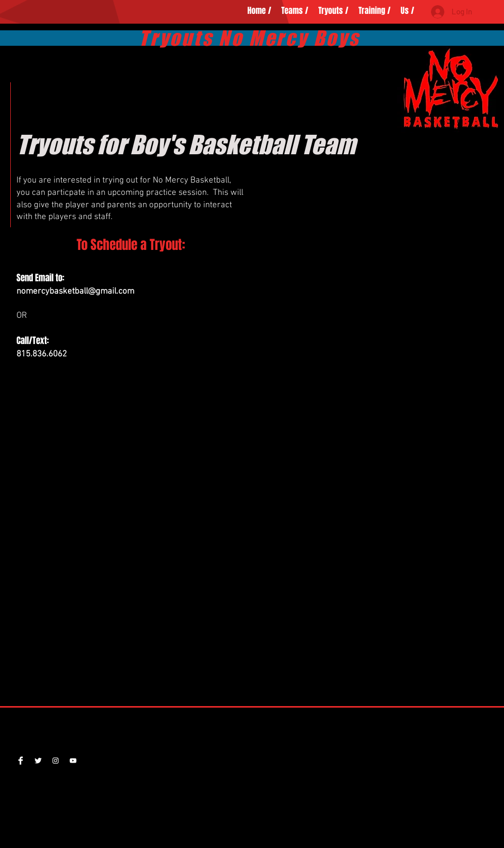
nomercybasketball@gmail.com (75, 292)
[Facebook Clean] (21, 761)
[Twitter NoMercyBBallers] (38, 761)
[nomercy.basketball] (56, 761)
